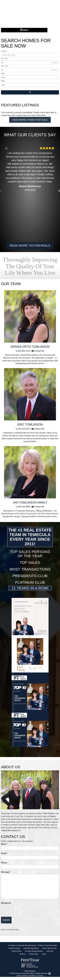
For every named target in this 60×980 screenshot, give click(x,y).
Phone (4, 863)
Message (6, 872)
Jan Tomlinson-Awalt (30, 502)
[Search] (30, 92)
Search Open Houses (49, 948)
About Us (22, 954)
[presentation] (20, 910)
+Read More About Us (11, 830)
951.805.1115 (24, 351)
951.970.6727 (24, 429)
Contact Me (39, 351)
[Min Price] (30, 63)
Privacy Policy (14, 930)
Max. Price (5, 66)
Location (4, 51)
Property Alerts (16, 951)
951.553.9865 (24, 507)
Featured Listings (14, 948)
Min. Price (4, 59)
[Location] (30, 55)
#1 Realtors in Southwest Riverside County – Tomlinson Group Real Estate (32, 945)
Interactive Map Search (31, 948)
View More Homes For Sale (30, 120)
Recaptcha (6, 903)
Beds (3, 73)
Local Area (50, 951)
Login (44, 954)
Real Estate (48, 813)
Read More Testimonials (30, 246)
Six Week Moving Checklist (34, 951)
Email (4, 853)
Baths (3, 81)
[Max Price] (30, 70)
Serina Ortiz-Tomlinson (30, 347)
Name (4, 844)
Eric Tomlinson (30, 424)
